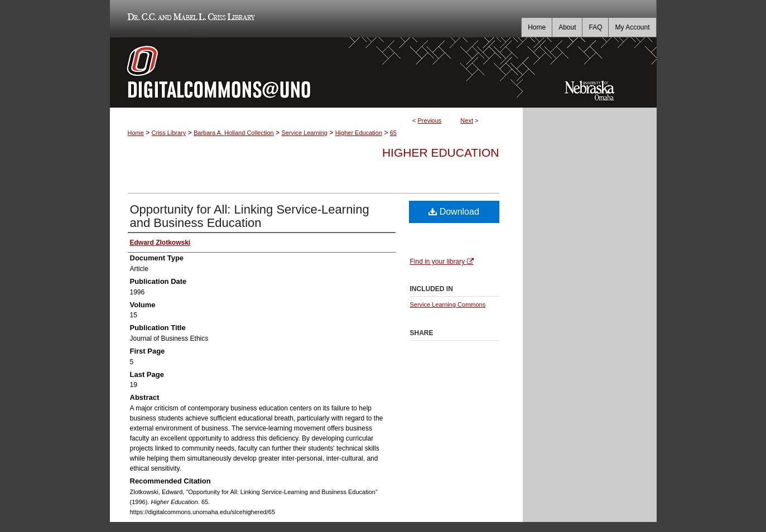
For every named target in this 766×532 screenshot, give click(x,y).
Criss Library (169, 133)
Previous (430, 120)
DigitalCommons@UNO (316, 72)
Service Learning (304, 133)
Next (467, 120)
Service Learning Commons (448, 304)
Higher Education (359, 133)
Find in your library (442, 262)
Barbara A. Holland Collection (234, 133)
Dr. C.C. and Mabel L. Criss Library (189, 19)
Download (454, 212)
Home (136, 133)
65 (393, 133)
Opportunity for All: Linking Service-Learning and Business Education (250, 216)
